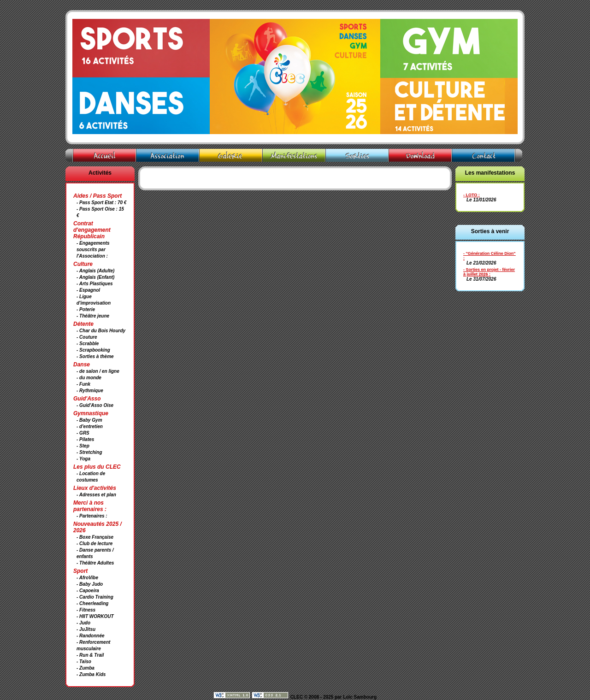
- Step (83, 446)
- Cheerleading (92, 603)
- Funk (83, 384)
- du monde (89, 378)
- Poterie (86, 309)
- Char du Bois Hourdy (101, 331)
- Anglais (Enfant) (95, 277)
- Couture (87, 337)
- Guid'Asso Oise (95, 405)
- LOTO (470, 195)
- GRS (83, 433)
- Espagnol (88, 290)
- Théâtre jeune (93, 316)
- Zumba (86, 668)
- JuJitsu (86, 629)
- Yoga (83, 459)
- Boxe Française (95, 537)
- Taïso (84, 662)
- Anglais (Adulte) (95, 271)
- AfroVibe (87, 578)
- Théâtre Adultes (95, 563)
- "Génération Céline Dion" (490, 253)
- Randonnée (91, 636)
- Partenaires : (92, 516)
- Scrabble (88, 344)
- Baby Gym (89, 420)
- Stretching (89, 452)
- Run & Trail (90, 655)
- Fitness (86, 610)
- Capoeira (88, 591)
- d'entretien (90, 426)
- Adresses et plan (96, 495)
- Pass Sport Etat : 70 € (101, 203)
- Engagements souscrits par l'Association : (93, 250)
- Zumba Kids (91, 674)
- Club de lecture (94, 544)
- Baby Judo (90, 584)
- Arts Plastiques (95, 284)
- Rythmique (90, 391)
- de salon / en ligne (98, 371)
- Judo (83, 623)
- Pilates (85, 439)
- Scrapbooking (93, 350)
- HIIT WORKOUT (95, 616)
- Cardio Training (95, 597)
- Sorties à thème (95, 356)
